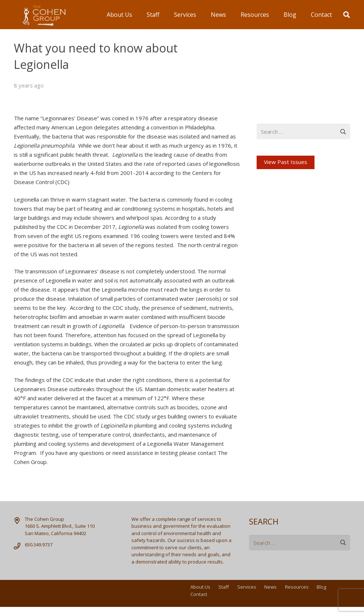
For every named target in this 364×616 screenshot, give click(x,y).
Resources (297, 587)
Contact (199, 594)
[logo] (41, 15)
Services (247, 587)
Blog (321, 587)
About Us (200, 587)
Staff (224, 587)
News (270, 587)
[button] (347, 15)
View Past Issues (286, 162)
